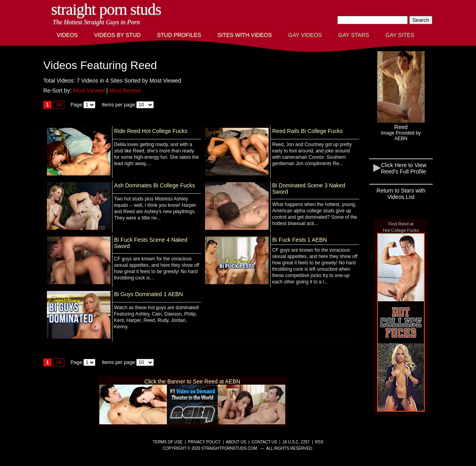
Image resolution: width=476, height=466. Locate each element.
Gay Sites (400, 35)
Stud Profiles (179, 35)
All (59, 105)
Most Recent (125, 91)
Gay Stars (354, 35)
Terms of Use (167, 442)
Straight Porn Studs (106, 9)
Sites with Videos (245, 35)
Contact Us (264, 442)
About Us (236, 442)
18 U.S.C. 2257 (296, 442)
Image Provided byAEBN (401, 136)
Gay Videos (305, 35)
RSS (319, 442)
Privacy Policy (204, 442)
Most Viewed (89, 91)
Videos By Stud (117, 35)
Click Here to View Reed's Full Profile (404, 168)
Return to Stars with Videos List (401, 194)
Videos (67, 35)
